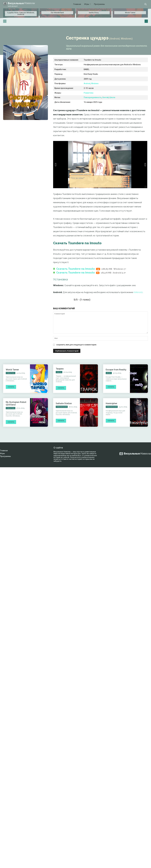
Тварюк (60, 369)
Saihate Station (64, 403)
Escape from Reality (116, 370)
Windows (95, 83)
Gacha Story (94, 13)
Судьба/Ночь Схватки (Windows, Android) (21, 14)
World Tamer (130, 13)
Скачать (11, 387)
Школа (112, 97)
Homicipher (111, 403)
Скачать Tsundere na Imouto (75, 269)
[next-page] (146, 21)
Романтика (89, 93)
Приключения (62, 407)
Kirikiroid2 (138, 292)
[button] (146, 4)
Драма (109, 373)
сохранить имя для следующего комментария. (76, 345)
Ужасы (59, 372)
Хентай (105, 97)
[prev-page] (5, 21)
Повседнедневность (93, 97)
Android (87, 83)
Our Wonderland (57, 13)
